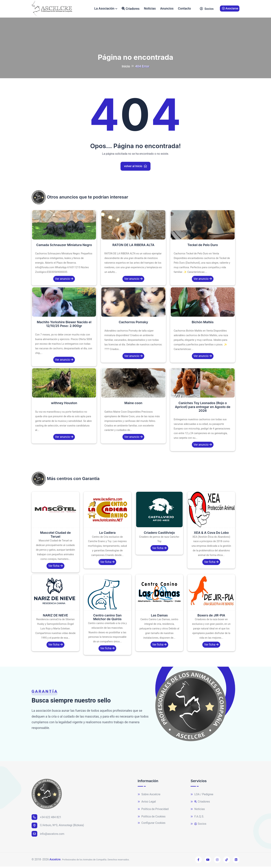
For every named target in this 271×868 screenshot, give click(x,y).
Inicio (126, 68)
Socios (207, 9)
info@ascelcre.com (48, 835)
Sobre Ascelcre (149, 796)
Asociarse (230, 9)
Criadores (131, 9)
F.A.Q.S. (197, 818)
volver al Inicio (136, 168)
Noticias (150, 9)
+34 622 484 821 (46, 819)
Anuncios (167, 9)
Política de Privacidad (153, 811)
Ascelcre (55, 861)
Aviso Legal (147, 803)
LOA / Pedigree (202, 796)
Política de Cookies (152, 818)
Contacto (184, 9)
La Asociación (104, 9)
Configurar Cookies (152, 825)
